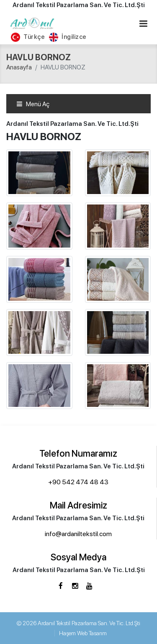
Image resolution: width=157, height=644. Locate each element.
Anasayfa (19, 67)
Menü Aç (33, 104)
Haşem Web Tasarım (83, 633)
